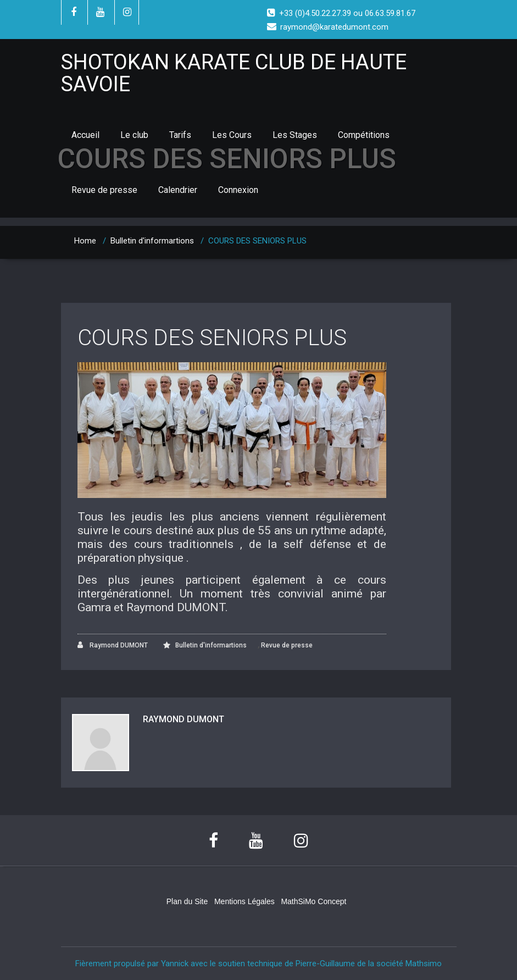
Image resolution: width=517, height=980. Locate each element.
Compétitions (364, 135)
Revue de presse (104, 190)
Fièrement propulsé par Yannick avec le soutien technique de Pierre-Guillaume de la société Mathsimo (258, 964)
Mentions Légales (244, 901)
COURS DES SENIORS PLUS (212, 338)
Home (85, 241)
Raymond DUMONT (113, 645)
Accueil (85, 135)
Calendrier (178, 190)
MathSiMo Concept (313, 901)
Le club (134, 135)
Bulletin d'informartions (152, 241)
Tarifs (180, 135)
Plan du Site (187, 901)
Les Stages (295, 135)
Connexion (238, 190)
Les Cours (232, 135)
